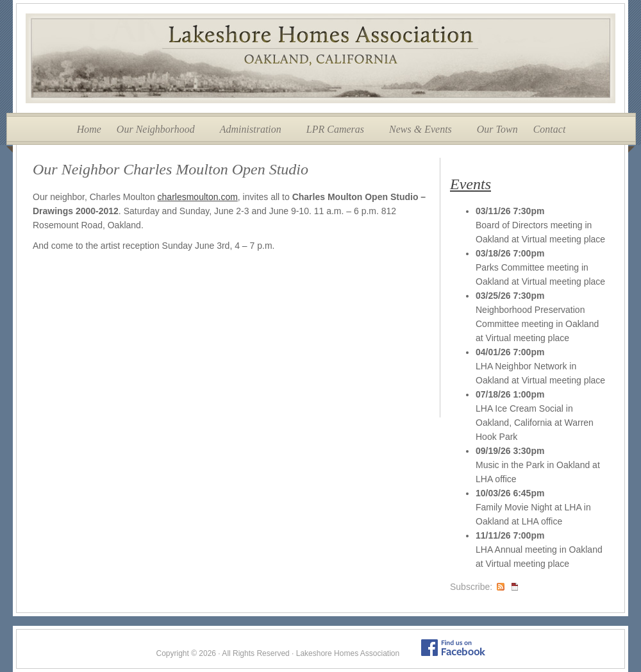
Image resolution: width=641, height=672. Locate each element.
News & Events (420, 129)
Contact (550, 129)
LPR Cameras (335, 129)
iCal (515, 587)
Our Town (497, 129)
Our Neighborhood (156, 129)
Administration (251, 129)
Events (470, 184)
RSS (501, 587)
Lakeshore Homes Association (320, 58)
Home (89, 129)
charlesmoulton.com (198, 197)
